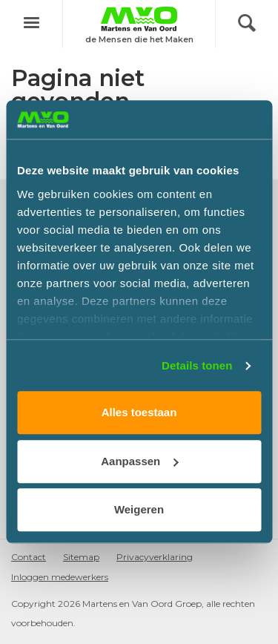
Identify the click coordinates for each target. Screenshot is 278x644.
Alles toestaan (139, 413)
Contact (29, 557)
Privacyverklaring (155, 557)
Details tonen (197, 365)
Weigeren (139, 510)
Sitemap (81, 557)
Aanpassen (139, 461)
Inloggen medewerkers (60, 577)
